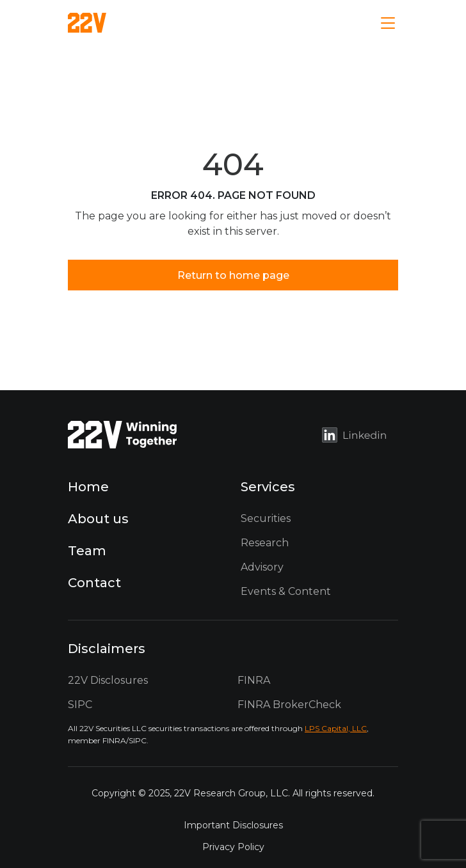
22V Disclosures (108, 680)
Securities (266, 518)
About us (98, 519)
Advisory (262, 567)
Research (265, 543)
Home (88, 487)
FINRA (254, 680)
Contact (94, 583)
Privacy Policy (233, 847)
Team (87, 551)
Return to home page (233, 275)
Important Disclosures (233, 825)
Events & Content (286, 591)
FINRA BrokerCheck (289, 705)
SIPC (80, 705)
